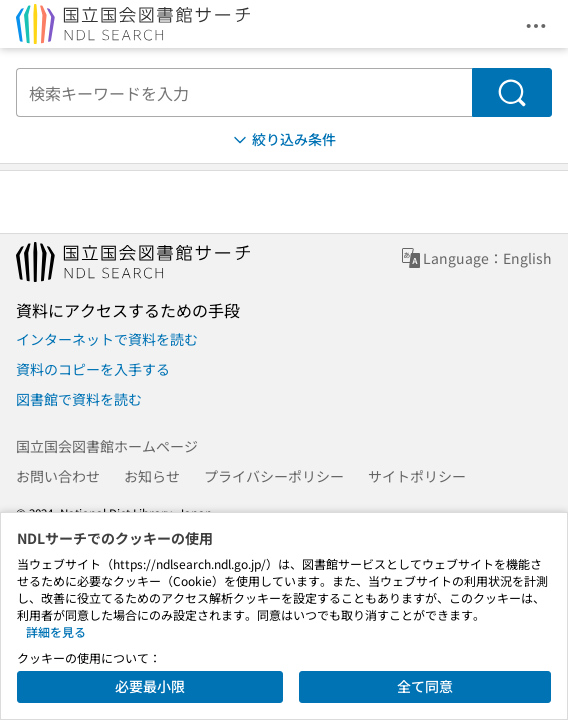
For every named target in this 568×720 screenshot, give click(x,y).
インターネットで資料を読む (107, 339)
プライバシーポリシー (274, 476)
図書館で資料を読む (79, 399)
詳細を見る (56, 631)
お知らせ (152, 476)
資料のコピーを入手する (93, 369)
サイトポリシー (417, 476)
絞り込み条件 (283, 139)
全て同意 (425, 686)
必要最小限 (150, 686)
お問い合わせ (58, 476)
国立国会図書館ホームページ (107, 446)
